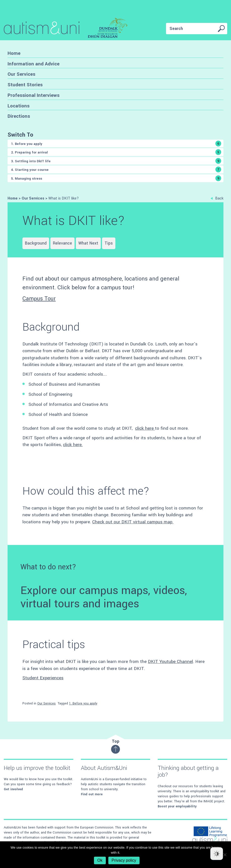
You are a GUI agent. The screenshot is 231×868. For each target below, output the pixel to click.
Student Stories (25, 85)
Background (36, 243)
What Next (88, 243)
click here (145, 428)
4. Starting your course (116, 169)
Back (217, 198)
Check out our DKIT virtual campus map (133, 522)
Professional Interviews (34, 95)
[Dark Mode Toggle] (217, 854)
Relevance (62, 243)
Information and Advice (34, 64)
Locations (19, 106)
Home (14, 53)
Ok (100, 860)
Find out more (92, 794)
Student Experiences (43, 678)
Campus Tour (39, 299)
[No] (225, 855)
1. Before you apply (116, 144)
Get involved (13, 789)
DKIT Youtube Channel (170, 662)
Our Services (21, 74)
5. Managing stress (116, 178)
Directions (19, 116)
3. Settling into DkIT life (116, 161)
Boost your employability (177, 806)
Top (115, 746)
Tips (109, 243)
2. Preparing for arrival (116, 152)
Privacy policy (124, 860)
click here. (73, 445)
